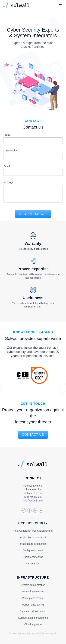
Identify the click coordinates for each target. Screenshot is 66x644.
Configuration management (33, 618)
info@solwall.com (33, 501)
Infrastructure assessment (33, 544)
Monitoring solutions (33, 592)
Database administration (33, 611)
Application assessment (33, 537)
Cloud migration (33, 624)
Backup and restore (33, 598)
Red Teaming (33, 563)
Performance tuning (33, 605)
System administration (33, 585)
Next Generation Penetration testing (33, 531)
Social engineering (33, 557)
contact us (33, 435)
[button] (61, 5)
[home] (28, 5)
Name (7, 135)
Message (9, 182)
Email (7, 166)
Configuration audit (33, 550)
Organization (10, 151)
